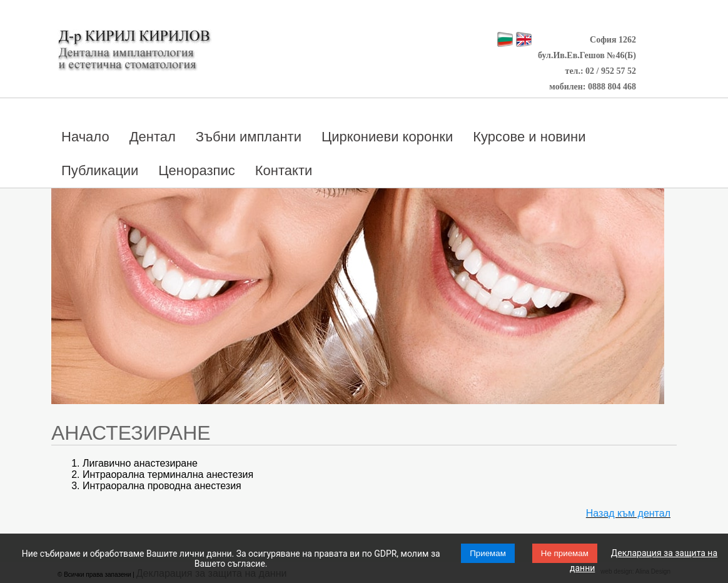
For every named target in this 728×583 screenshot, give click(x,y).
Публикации (100, 170)
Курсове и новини (529, 137)
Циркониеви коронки (387, 137)
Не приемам (565, 553)
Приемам (488, 553)
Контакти (284, 170)
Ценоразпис (196, 170)
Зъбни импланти (249, 137)
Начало (85, 137)
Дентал (153, 137)
